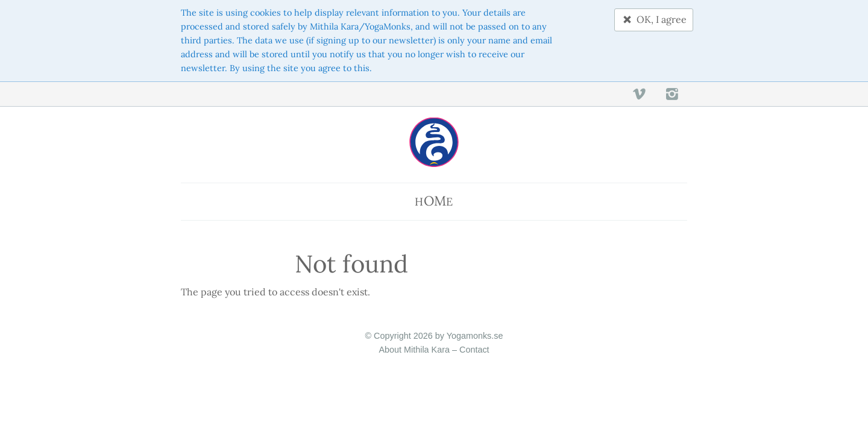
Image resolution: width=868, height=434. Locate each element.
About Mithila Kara (414, 350)
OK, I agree (654, 19)
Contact (474, 350)
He (434, 201)
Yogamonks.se (475, 336)
